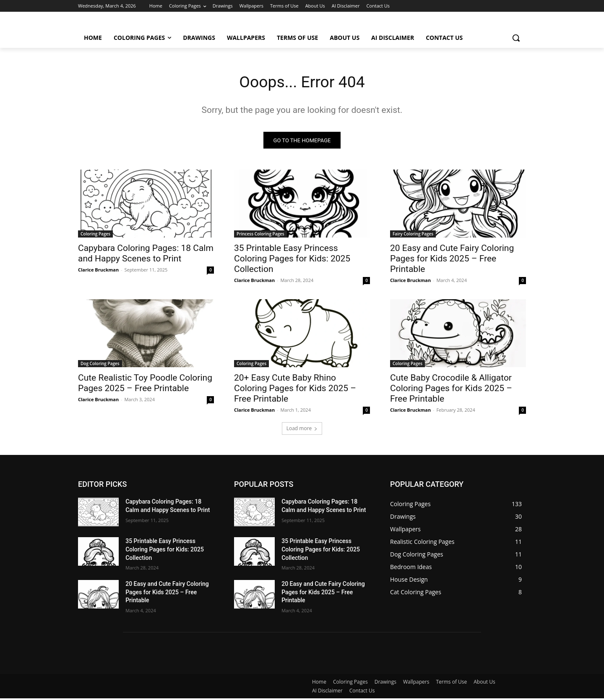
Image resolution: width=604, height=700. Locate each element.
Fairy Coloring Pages (413, 235)
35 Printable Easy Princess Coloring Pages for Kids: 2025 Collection (292, 260)
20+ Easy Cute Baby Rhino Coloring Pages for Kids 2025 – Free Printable (295, 390)
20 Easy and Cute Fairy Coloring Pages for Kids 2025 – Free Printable (452, 260)
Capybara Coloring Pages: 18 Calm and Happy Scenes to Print (146, 255)
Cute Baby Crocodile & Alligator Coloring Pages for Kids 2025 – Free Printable (451, 390)
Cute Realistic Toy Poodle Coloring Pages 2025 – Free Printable (145, 385)
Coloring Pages (95, 235)
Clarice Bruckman (98, 271)
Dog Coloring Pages (100, 365)
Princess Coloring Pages (260, 235)
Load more (302, 430)
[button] (516, 38)
